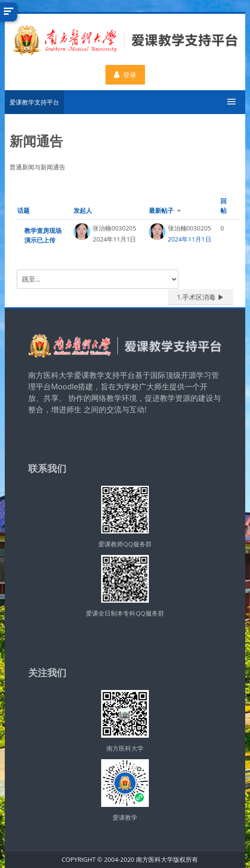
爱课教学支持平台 (34, 102)
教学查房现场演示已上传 (43, 235)
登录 (125, 75)
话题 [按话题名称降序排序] (23, 210)
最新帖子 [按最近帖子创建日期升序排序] (161, 210)
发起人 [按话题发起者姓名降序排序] (83, 210)
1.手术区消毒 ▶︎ (201, 297)
